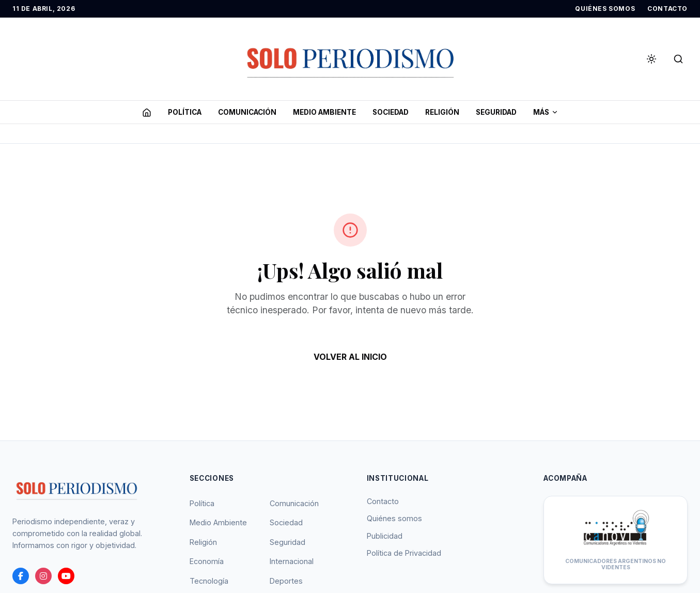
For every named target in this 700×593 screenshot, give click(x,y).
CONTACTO (667, 9)
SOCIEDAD (391, 112)
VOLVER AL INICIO (350, 357)
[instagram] (43, 576)
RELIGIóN (442, 112)
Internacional (292, 561)
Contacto (383, 501)
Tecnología (209, 581)
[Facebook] (21, 576)
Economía (207, 561)
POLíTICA (185, 112)
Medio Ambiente (218, 522)
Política (202, 503)
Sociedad (286, 522)
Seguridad (287, 542)
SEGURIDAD (496, 112)
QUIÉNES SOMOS (605, 9)
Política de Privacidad (404, 553)
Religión (203, 542)
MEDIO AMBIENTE (324, 112)
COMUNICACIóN (247, 112)
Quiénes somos (394, 518)
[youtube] (66, 576)
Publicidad (385, 536)
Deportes (286, 581)
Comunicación (294, 503)
